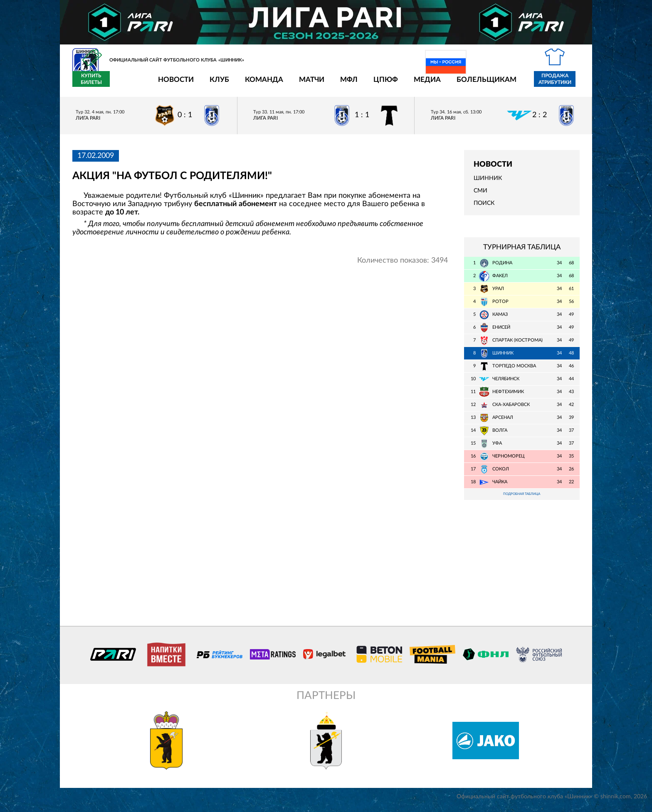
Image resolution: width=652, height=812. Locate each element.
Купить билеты (561, 84)
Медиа (379, 84)
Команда (215, 84)
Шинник (488, 183)
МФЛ (300, 84)
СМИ (480, 196)
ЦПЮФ (337, 84)
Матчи (263, 84)
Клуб (171, 84)
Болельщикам (438, 84)
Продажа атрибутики (506, 84)
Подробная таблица (522, 500)
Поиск (484, 208)
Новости (127, 84)
